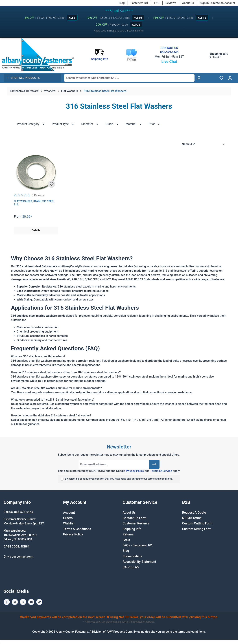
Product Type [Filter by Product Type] (63, 124)
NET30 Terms (192, 518)
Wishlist (69, 523)
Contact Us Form (135, 518)
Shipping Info (132, 529)
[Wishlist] (221, 78)
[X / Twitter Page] (15, 602)
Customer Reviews (136, 523)
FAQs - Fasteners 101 (138, 545)
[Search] (198, 78)
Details (36, 230)
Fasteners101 (139, 3)
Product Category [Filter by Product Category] (31, 124)
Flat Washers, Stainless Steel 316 (34, 203)
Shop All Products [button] (23, 78)
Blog (122, 3)
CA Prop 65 (131, 567)
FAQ (157, 3)
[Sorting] (204, 144)
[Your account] (230, 78)
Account (69, 513)
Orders (68, 518)
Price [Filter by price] (155, 124)
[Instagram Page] (23, 602)
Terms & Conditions (77, 529)
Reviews (171, 3)
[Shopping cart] (215, 55)
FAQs (126, 540)
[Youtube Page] (31, 602)
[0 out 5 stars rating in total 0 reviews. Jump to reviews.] (29, 195)
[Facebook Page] (7, 602)
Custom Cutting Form (197, 523)
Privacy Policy (135, 471)
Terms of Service (161, 471)
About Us (188, 3)
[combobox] (129, 78)
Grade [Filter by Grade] (112, 124)
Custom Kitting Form (197, 529)
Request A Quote (194, 513)
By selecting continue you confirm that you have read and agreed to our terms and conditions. (119, 479)
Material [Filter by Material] (134, 124)
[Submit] (154, 464)
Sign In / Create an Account (218, 3)
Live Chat (169, 62)
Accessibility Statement (139, 562)
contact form (25, 557)
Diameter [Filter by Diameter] (90, 124)
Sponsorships (132, 556)
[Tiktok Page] (39, 602)
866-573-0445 (169, 52)
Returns (128, 534)
